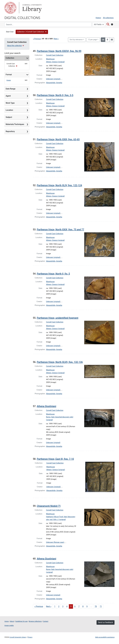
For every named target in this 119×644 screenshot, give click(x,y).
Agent (8, 96)
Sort (76, 40)
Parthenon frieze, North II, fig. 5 (53, 274)
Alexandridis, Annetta (54, 83)
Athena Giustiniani (46, 406)
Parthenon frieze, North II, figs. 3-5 (55, 95)
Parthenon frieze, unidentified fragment (58, 318)
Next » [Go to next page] (49, 606)
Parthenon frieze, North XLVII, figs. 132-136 (60, 362)
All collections (108, 18)
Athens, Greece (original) (55, 62)
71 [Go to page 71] (101, 606)
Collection (10, 58)
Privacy (30, 637)
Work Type (10, 103)
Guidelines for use (21, 621)
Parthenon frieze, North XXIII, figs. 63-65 (58, 139)
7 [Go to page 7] (79, 606)
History (98, 18)
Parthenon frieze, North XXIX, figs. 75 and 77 (60, 230)
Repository (10, 131)
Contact (46, 621)
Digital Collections (22, 18)
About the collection (15, 46)
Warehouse (50, 59)
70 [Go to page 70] (96, 606)
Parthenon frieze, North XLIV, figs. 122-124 (59, 185)
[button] (32, 32)
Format (9, 75)
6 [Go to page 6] (75, 606)
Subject (9, 117)
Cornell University (10, 8)
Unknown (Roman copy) (55, 542)
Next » (56, 39)
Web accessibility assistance (105, 637)
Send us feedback (106, 622)
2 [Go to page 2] (59, 606)
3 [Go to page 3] (63, 606)
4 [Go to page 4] (67, 606)
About (12, 621)
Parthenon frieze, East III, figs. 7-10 (55, 459)
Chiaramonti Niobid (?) (49, 506)
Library (32, 8)
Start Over (10, 32)
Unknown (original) (53, 79)
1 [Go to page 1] (55, 606)
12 (93, 39)
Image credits (9, 625)
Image (9, 80)
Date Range (11, 89)
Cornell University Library (18, 637)
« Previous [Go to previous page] (39, 606)
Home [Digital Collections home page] (7, 621)
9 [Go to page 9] (87, 606)
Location (9, 110)
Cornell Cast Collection (55, 55)
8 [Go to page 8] (83, 606)
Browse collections (35, 621)
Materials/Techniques (15, 124)
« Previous (37, 39)
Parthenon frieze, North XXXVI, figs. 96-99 (59, 51)
